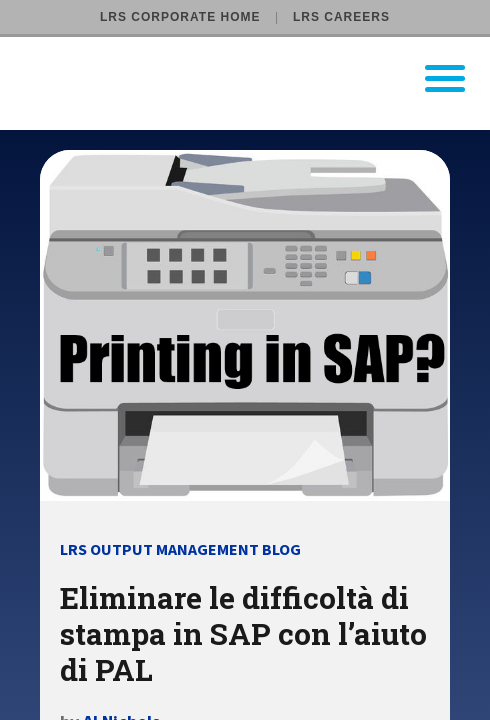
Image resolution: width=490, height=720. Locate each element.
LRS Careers (341, 17)
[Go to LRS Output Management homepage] (257, 78)
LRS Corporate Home (180, 17)
